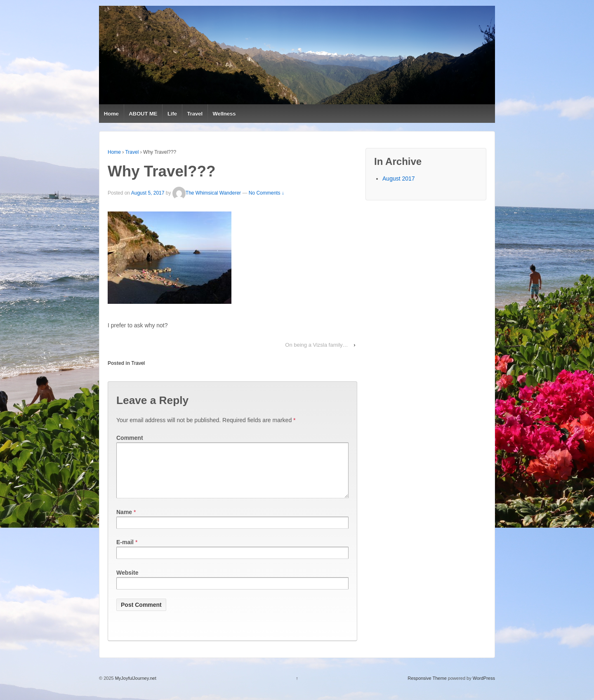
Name (124, 522)
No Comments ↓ (266, 193)
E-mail (125, 552)
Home (111, 114)
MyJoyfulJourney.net (135, 688)
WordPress (484, 688)
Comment (130, 438)
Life (172, 114)
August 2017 (399, 179)
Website (127, 583)
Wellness (224, 114)
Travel (195, 114)
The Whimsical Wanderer (207, 193)
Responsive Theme (427, 688)
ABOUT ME (143, 114)
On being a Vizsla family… (316, 345)
